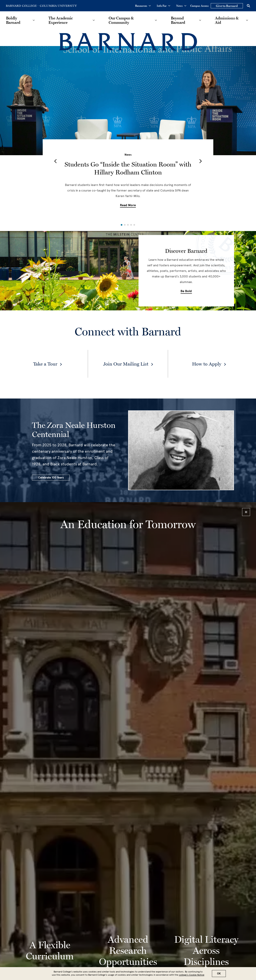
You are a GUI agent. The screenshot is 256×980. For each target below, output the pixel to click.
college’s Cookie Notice (192, 975)
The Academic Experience (61, 20)
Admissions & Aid (227, 20)
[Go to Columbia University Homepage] (58, 6)
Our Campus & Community (121, 20)
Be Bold (186, 291)
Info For (163, 6)
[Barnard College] (128, 42)
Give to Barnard (227, 6)
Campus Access (199, 6)
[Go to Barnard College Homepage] (22, 6)
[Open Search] (248, 6)
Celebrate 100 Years (51, 478)
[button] (55, 161)
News (181, 6)
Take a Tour (45, 364)
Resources (143, 6)
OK (219, 974)
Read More (128, 205)
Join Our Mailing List (126, 364)
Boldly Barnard (13, 20)
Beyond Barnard (178, 20)
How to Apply (207, 364)
